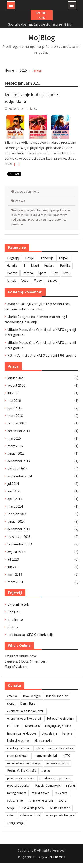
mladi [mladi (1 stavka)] (39, 748)
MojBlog (42, 38)
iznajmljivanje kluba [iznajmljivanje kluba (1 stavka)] (58, 726)
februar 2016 (17, 423)
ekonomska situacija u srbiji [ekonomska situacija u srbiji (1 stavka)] (26, 711)
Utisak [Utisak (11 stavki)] (12, 280)
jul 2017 (13, 393)
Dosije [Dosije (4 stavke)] (30, 258)
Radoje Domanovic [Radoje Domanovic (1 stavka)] (48, 785)
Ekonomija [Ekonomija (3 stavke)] (46, 258)
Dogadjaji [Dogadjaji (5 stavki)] (13, 258)
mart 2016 (15, 416)
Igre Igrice (15, 619)
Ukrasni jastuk (18, 604)
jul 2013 (13, 559)
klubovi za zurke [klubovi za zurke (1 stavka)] (18, 741)
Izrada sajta (16, 635)
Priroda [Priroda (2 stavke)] (28, 273)
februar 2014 (17, 514)
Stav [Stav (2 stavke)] (55, 273)
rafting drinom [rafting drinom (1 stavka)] (17, 793)
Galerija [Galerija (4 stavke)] (12, 266)
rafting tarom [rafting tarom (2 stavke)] (41, 793)
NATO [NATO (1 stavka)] (66, 756)
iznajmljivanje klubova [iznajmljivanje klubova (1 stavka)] (22, 733)
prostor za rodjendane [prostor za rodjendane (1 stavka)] (55, 778)
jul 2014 (13, 484)
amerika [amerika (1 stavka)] (12, 696)
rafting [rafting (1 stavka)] (71, 785)
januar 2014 (16, 521)
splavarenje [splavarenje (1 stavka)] (15, 800)
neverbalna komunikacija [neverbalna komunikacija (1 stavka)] (24, 763)
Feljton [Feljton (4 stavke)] (64, 258)
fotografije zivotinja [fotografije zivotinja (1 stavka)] (61, 718)
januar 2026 (16, 378)
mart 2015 (15, 446)
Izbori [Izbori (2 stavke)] (35, 266)
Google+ (14, 612)
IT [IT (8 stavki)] (24, 266)
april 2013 (15, 574)
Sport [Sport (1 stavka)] (42, 273)
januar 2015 (16, 453)
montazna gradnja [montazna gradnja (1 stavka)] (61, 748)
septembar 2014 (20, 476)
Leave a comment (27, 191)
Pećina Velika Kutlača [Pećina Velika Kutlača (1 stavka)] (22, 771)
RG (35, 109)
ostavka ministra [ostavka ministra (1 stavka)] (57, 763)
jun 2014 (14, 491)
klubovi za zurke (41, 215)
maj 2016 (14, 400)
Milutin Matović (19, 330)
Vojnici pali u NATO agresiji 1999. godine (47, 355)
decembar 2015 (19, 431)
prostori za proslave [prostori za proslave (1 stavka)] (21, 778)
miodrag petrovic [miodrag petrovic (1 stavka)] (19, 748)
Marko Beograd (19, 317)
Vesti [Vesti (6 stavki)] (25, 280)
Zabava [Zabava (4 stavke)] (52, 280)
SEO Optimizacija (40, 635)
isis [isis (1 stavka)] (17, 726)
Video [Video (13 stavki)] (38, 280)
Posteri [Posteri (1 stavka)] (12, 273)
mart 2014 (15, 506)
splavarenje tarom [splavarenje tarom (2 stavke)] (41, 800)
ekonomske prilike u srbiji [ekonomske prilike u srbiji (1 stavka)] (24, 718)
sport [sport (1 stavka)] (62, 800)
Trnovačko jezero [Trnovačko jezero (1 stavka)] (32, 808)
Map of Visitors (16, 667)
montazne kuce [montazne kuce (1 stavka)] (18, 756)
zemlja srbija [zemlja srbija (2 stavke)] (15, 823)
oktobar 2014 (17, 468)
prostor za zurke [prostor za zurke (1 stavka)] (18, 785)
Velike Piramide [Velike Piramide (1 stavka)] (60, 808)
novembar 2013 (19, 536)
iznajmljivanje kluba (28, 210)
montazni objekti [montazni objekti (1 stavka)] (45, 756)
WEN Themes (55, 857)
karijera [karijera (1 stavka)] (67, 733)
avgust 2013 (16, 552)
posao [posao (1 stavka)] (46, 771)
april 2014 (15, 499)
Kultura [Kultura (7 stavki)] (49, 266)
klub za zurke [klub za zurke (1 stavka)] (43, 741)
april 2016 (15, 408)
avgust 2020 (16, 385)
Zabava (20, 201)
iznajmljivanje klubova (56, 210)
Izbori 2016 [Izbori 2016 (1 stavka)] (32, 726)
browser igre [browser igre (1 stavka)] (32, 696)
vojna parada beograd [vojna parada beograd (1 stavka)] (61, 815)
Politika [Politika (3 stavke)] (65, 266)
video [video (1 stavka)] (11, 815)
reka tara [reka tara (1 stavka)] (61, 793)
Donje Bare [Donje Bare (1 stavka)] (28, 704)
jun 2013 (14, 567)
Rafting (13, 627)
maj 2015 (14, 438)
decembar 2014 (19, 461)
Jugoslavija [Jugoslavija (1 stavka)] (49, 733)
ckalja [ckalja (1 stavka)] (11, 704)
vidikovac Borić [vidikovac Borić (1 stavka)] (30, 815)
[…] (17, 164)
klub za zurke (20, 215)
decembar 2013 (19, 529)
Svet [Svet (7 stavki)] (67, 273)
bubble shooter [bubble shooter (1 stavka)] (57, 696)
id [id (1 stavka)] (8, 726)
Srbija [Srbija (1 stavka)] (11, 808)
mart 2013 (15, 582)
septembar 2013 (20, 544)
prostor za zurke (39, 219)
